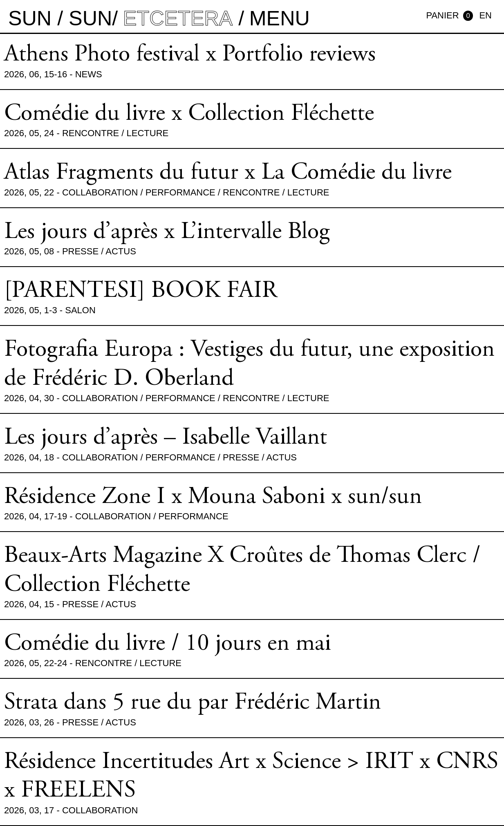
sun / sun (60, 18)
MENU (280, 18)
